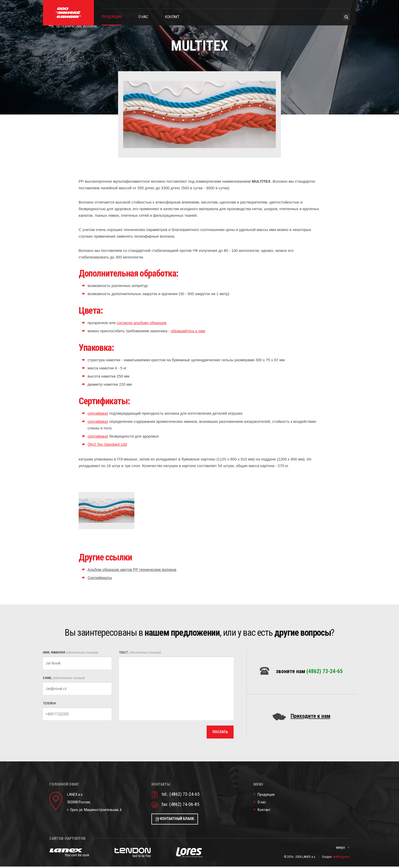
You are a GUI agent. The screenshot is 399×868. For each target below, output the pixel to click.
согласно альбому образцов (142, 323)
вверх (341, 849)
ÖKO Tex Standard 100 (107, 444)
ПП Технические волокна (77, 32)
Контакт (172, 17)
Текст (140, 653)
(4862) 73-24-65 (325, 671)
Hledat (346, 17)
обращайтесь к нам (188, 331)
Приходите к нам (310, 717)
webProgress (341, 858)
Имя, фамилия (71, 653)
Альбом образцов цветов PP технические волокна (132, 569)
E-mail (64, 678)
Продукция (112, 17)
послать (219, 732)
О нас (143, 17)
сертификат (98, 413)
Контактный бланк (179, 820)
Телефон (49, 703)
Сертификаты (100, 578)
